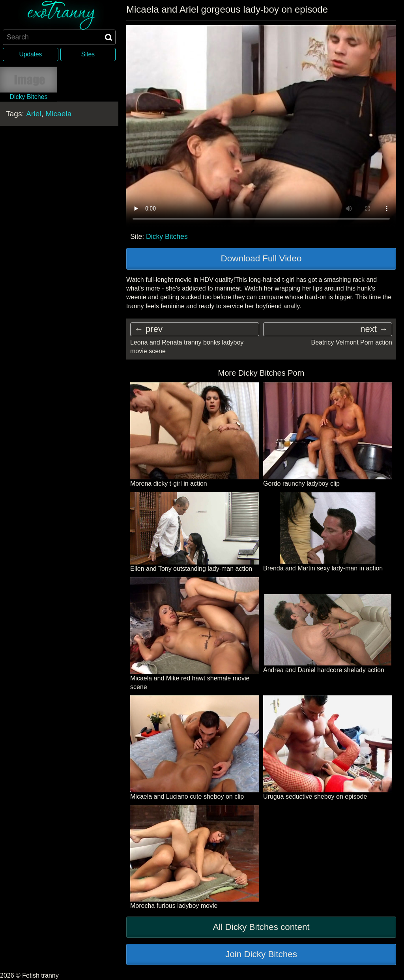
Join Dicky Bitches (261, 954)
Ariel (34, 113)
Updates (31, 54)
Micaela (58, 113)
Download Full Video (261, 258)
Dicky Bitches (167, 237)
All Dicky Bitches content (261, 927)
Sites (88, 54)
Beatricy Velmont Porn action (352, 342)
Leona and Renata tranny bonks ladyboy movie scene (187, 347)
